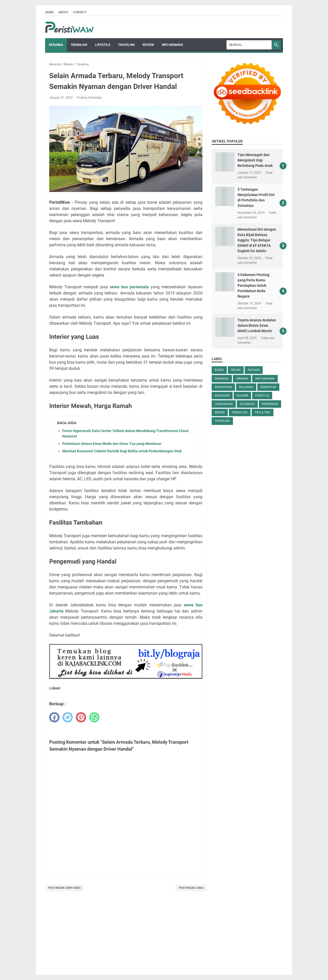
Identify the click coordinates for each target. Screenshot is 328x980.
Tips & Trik (263, 412)
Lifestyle (103, 45)
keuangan (222, 396)
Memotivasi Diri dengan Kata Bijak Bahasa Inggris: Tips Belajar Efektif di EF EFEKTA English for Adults (257, 240)
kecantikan (223, 387)
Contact (80, 12)
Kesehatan (268, 387)
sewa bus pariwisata (129, 287)
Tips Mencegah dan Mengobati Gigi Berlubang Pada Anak (255, 160)
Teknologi (79, 45)
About (63, 12)
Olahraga (247, 404)
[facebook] (54, 717)
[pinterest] (81, 717)
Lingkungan (224, 404)
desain (236, 370)
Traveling (126, 45)
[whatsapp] (94, 717)
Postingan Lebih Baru (64, 888)
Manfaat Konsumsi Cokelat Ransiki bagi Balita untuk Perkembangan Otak (122, 451)
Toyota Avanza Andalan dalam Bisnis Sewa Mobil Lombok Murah (257, 325)
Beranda (56, 45)
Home (49, 12)
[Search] (249, 45)
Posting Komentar (89, 98)
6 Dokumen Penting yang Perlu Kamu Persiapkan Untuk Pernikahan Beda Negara (253, 285)
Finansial (222, 379)
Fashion (254, 370)
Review (148, 45)
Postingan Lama (191, 888)
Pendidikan (270, 404)
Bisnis (219, 370)
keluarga (246, 387)
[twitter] (68, 717)
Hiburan (242, 379)
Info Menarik (172, 45)
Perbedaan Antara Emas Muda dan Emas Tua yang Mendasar (112, 444)
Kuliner (242, 396)
